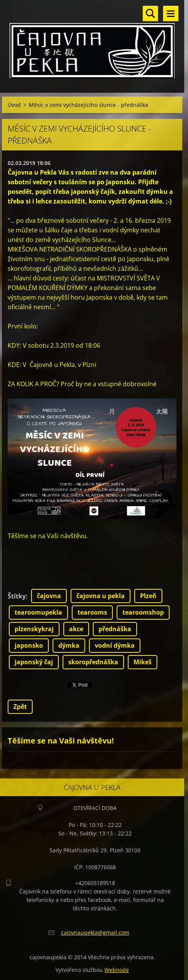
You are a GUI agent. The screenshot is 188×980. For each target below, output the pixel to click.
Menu (171, 13)
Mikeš (143, 662)
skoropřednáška (93, 662)
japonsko (29, 645)
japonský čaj (34, 662)
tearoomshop (143, 612)
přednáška (115, 629)
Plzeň (148, 596)
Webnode (117, 970)
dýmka (69, 645)
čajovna (49, 596)
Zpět (20, 707)
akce (76, 629)
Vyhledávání (150, 13)
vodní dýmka (115, 645)
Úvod (14, 105)
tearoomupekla (38, 612)
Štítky (17, 596)
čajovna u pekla (101, 596)
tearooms (92, 612)
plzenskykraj (34, 629)
